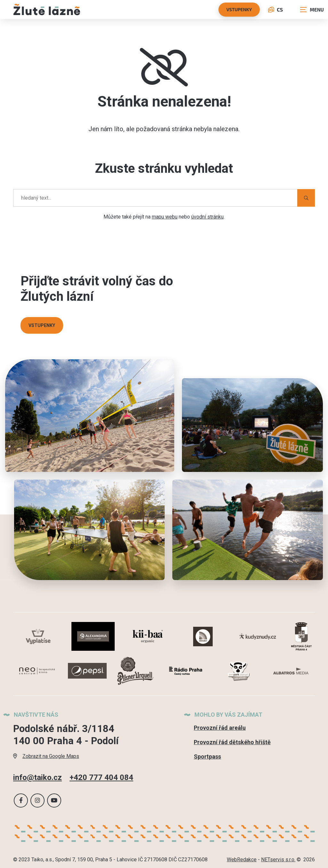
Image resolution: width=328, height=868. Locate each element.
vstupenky (239, 9)
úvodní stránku (207, 217)
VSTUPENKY (42, 325)
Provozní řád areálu (220, 728)
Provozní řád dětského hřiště (232, 742)
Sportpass (207, 757)
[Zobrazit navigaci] (312, 10)
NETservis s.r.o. (278, 860)
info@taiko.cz (37, 777)
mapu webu (165, 217)
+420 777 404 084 (101, 777)
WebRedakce (242, 860)
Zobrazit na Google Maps (46, 756)
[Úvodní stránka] (47, 9)
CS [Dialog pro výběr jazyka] (275, 9)
